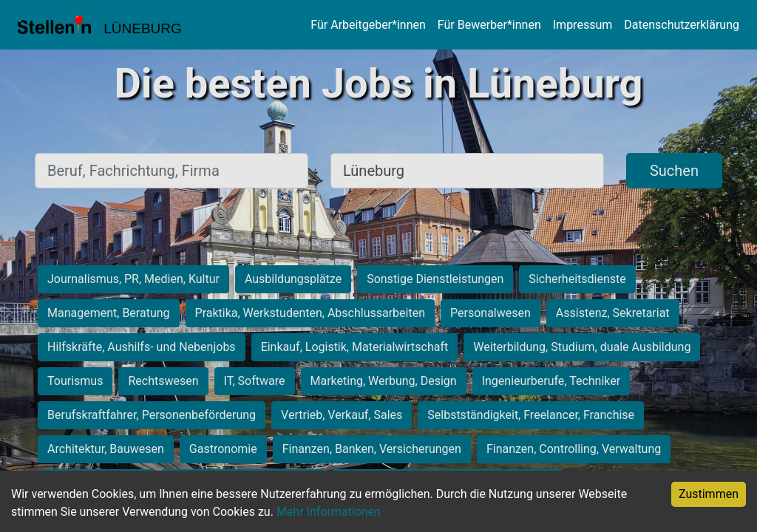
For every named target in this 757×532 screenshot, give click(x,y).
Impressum (583, 25)
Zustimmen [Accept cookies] (709, 494)
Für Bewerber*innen (489, 25)
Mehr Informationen (329, 512)
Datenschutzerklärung (682, 25)
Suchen (674, 171)
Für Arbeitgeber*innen (368, 25)
